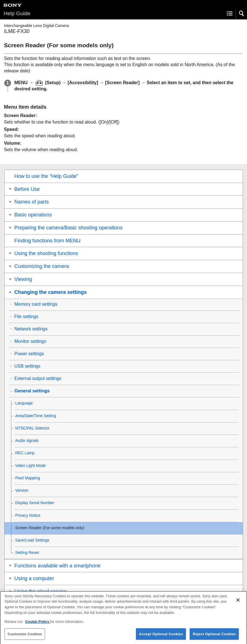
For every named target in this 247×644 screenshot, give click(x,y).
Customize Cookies (25, 637)
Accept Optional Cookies (161, 637)
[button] (242, 14)
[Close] (238, 603)
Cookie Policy (38, 625)
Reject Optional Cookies (214, 637)
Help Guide (17, 13)
